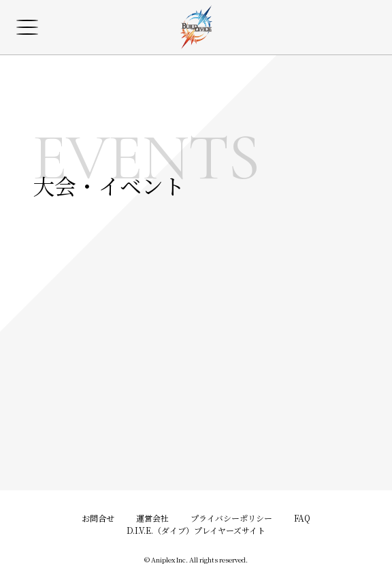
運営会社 (152, 518)
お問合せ (98, 518)
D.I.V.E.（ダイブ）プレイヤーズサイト (196, 530)
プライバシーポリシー (231, 518)
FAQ (302, 518)
